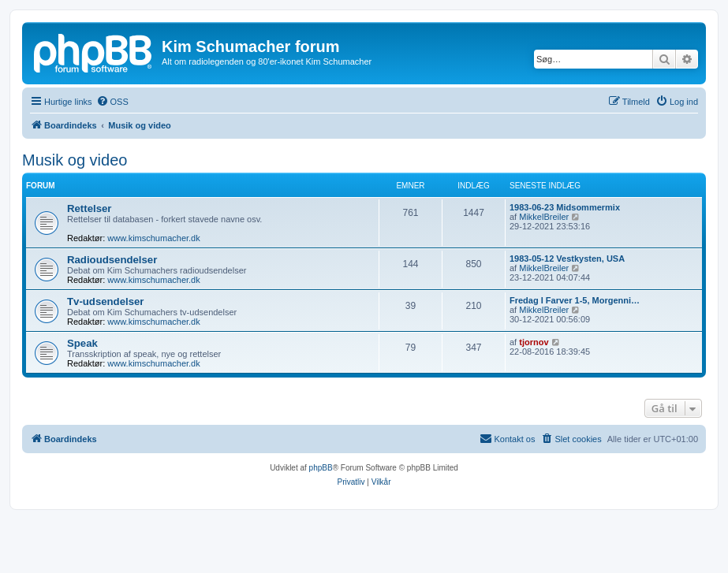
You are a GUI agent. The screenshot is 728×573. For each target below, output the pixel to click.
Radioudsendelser (112, 260)
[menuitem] (112, 102)
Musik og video (75, 160)
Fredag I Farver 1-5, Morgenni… (575, 300)
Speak (82, 343)
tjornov (534, 342)
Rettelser (89, 208)
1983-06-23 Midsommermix (565, 207)
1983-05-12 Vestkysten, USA (567, 259)
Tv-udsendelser (105, 301)
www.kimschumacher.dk (153, 238)
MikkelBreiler (544, 217)
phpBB (321, 468)
